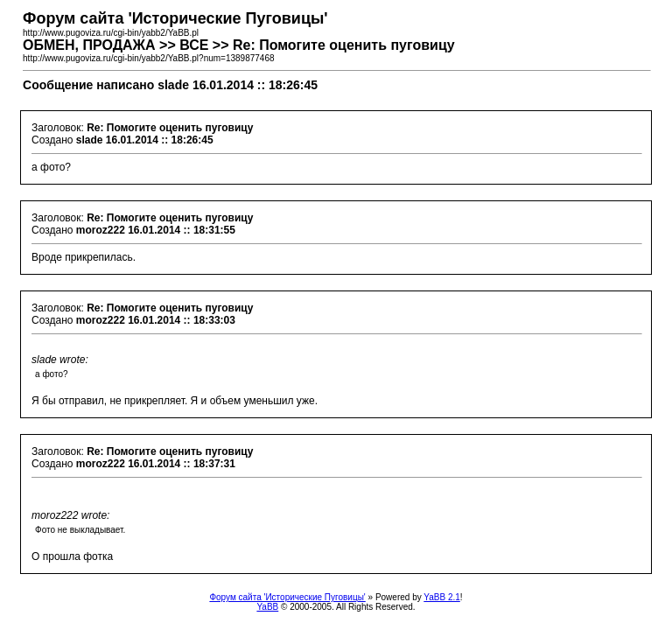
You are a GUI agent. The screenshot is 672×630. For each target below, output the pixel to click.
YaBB (267, 607)
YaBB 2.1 (442, 597)
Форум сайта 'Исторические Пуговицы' (287, 597)
